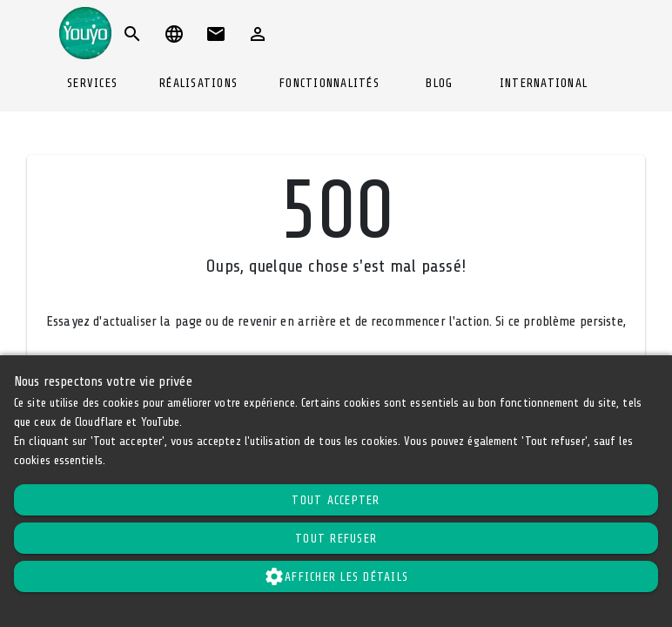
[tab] (92, 84)
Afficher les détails (336, 576)
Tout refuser (336, 539)
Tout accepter (336, 500)
